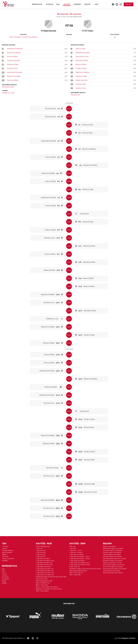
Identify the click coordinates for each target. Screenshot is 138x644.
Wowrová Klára (15, 37)
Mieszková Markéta (82, 72)
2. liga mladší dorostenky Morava (80, 565)
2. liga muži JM (40, 555)
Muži (3, 569)
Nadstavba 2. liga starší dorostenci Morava (49, 589)
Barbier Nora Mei (81, 80)
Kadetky (4, 583)
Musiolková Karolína (83, 53)
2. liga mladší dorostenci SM (45, 571)
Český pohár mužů (42, 579)
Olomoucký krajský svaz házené (113, 567)
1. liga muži (39, 548)
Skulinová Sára (81, 88)
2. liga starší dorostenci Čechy (45, 561)
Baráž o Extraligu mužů (43, 583)
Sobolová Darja (81, 76)
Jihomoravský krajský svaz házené (114, 565)
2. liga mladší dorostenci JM (45, 569)
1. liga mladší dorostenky (77, 561)
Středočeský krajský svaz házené (113, 548)
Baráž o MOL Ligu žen (76, 573)
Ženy (3, 571)
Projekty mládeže (8, 550)
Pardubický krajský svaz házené (113, 561)
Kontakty (5, 561)
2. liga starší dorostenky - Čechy (79, 557)
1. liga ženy (73, 548)
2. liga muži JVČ (41, 550)
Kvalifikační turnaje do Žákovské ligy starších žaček (85, 569)
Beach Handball (7, 552)
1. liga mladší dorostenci (43, 567)
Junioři (4, 573)
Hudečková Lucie (8, 93)
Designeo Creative (128, 638)
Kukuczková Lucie (82, 57)
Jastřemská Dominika (14, 72)
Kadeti (4, 581)
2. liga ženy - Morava (76, 552)
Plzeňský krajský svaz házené (112, 552)
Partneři (5, 555)
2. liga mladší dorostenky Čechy (79, 563)
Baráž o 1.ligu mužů (42, 585)
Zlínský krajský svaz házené (112, 571)
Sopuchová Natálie (14, 53)
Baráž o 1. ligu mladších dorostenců (47, 587)
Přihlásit (129, 4)
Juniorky (5, 575)
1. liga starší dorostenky (77, 555)
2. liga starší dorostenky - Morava (80, 559)
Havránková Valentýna (15, 49)
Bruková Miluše (81, 64)
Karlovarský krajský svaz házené (113, 573)
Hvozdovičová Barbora (29, 37)
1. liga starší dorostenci (43, 559)
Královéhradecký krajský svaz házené (114, 559)
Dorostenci (5, 577)
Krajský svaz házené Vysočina (112, 563)
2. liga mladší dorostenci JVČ (45, 573)
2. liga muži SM (40, 557)
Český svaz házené (8, 559)
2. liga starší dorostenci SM (44, 565)
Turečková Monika (13, 60)
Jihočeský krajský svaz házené (112, 550)
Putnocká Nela (81, 84)
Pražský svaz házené (109, 546)
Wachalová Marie (82, 60)
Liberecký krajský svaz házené (112, 557)
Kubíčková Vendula (14, 76)
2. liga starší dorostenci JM (44, 563)
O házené (5, 546)
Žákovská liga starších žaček (78, 571)
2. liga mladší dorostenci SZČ (45, 575)
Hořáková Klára (81, 68)
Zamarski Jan (75, 95)
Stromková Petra (8, 87)
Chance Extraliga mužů (43, 546)
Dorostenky (6, 579)
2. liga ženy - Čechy (76, 550)
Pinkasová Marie (13, 64)
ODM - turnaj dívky (75, 575)
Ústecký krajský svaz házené (112, 555)
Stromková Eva (12, 68)
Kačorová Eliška (13, 80)
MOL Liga (72, 546)
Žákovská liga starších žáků (44, 581)
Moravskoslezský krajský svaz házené (115, 569)
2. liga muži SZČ (41, 552)
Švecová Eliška (12, 57)
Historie (5, 548)
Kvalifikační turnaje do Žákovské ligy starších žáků (51, 577)
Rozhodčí (5, 557)
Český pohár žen (75, 567)
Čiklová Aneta (80, 49)
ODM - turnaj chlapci (42, 591)
